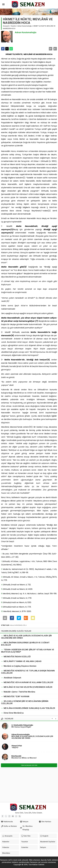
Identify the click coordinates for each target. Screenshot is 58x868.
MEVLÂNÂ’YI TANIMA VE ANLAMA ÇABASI (23, 661)
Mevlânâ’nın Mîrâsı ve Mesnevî (24, 758)
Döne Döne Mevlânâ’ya (14, 713)
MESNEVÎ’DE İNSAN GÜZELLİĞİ (17, 657)
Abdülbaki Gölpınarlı (12, 678)
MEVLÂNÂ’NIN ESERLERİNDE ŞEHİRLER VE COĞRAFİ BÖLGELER (25, 644)
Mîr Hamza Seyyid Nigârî (21, 727)
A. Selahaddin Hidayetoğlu (22, 725)
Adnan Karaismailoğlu (25, 26)
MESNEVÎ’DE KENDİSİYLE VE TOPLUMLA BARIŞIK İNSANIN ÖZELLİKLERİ (28, 672)
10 (2, 611)
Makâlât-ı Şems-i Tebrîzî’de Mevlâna (19, 692)
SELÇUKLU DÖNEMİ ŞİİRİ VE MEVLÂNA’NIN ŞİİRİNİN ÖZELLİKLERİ (25, 702)
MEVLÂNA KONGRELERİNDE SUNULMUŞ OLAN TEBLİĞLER (29, 708)
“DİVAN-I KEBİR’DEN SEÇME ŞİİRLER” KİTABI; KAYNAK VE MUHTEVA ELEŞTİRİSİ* (28, 651)
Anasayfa (6, 26)
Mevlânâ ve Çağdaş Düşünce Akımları (20, 666)
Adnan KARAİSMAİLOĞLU (18, 625)
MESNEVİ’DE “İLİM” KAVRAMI (16, 696)
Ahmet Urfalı (17, 746)
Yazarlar (13, 26)
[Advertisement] (29, 785)
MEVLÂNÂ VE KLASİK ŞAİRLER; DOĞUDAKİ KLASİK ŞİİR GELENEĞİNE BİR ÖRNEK (26, 637)
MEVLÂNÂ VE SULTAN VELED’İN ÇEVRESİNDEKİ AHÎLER (28, 687)
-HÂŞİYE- (15, 747)
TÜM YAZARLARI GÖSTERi (29, 765)
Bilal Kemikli (16, 756)
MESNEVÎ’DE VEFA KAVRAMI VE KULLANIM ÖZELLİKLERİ (28, 682)
